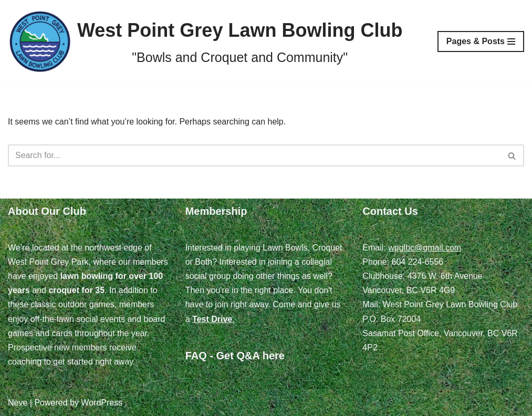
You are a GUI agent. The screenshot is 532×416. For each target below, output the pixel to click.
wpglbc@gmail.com (425, 248)
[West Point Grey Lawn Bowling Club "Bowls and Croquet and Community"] (205, 41)
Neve (18, 403)
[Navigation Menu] (481, 41)
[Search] (254, 155)
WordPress (102, 403)
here (274, 356)
